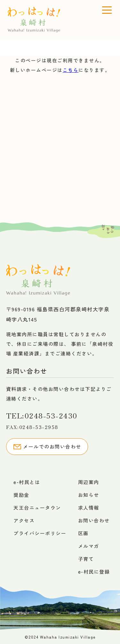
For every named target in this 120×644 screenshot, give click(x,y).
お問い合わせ (94, 520)
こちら (71, 70)
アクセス (24, 520)
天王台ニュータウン (37, 508)
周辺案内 (89, 482)
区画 (83, 533)
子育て (86, 559)
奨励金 (21, 495)
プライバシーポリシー (40, 533)
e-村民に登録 (94, 572)
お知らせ (89, 495)
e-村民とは (27, 482)
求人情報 (89, 508)
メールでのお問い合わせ (47, 447)
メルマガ (89, 546)
